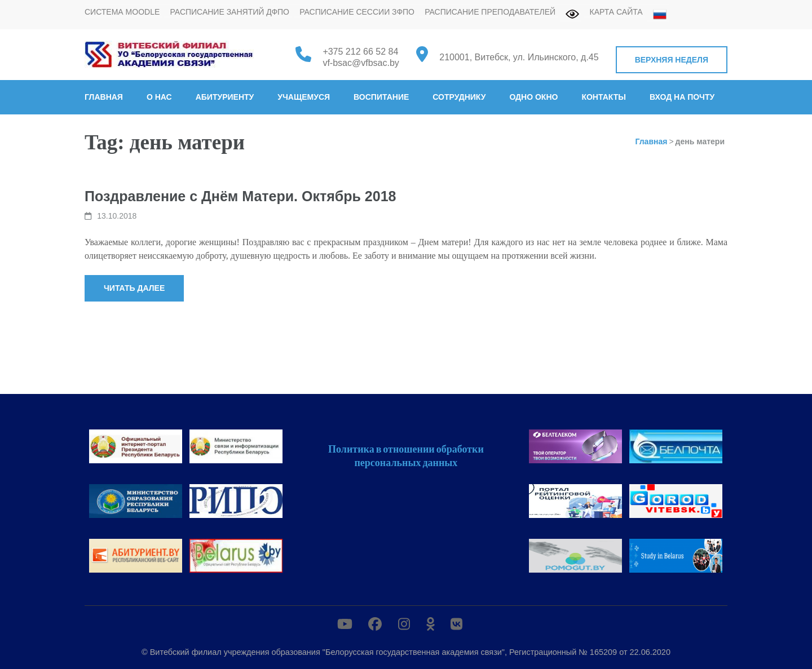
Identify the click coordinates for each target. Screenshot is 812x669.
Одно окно (533, 97)
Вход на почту (682, 97)
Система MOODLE (122, 12)
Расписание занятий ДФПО (230, 12)
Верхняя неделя (672, 60)
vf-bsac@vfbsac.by (361, 63)
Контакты (603, 97)
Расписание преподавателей (490, 12)
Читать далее (134, 288)
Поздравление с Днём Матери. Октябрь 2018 (240, 196)
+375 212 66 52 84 (360, 52)
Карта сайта (616, 12)
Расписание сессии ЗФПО (357, 12)
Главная (104, 97)
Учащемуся (304, 97)
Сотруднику (459, 97)
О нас (159, 97)
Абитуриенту (225, 97)
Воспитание (381, 97)
